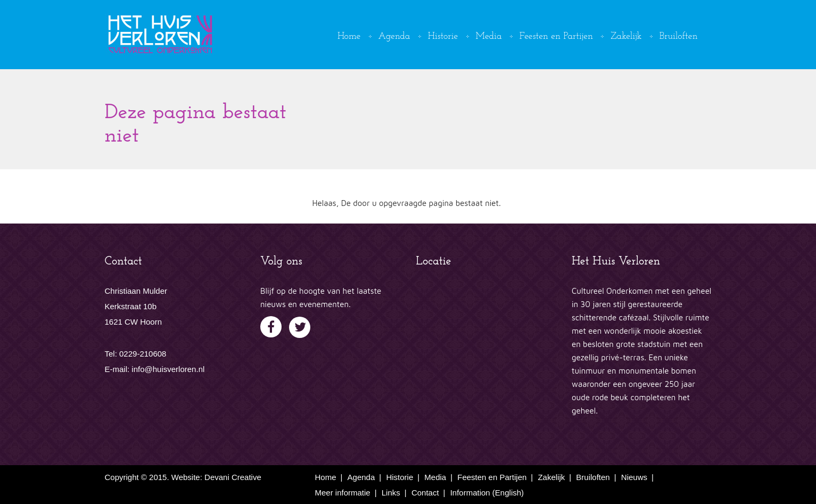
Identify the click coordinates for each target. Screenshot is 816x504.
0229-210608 (143, 354)
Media (489, 36)
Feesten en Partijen (556, 36)
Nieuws (634, 477)
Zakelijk (626, 36)
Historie (443, 36)
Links (391, 493)
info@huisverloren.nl (168, 369)
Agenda (394, 36)
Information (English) (487, 493)
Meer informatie (342, 493)
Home (349, 36)
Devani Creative (233, 477)
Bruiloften (679, 36)
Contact (425, 493)
